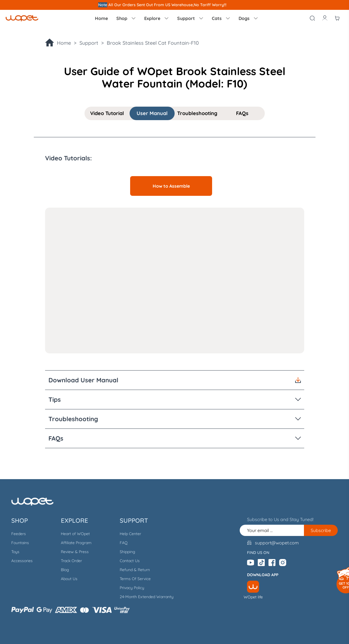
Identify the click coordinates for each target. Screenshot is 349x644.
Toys (15, 552)
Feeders (19, 534)
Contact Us (130, 561)
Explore (156, 18)
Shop (126, 18)
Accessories (22, 561)
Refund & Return (135, 570)
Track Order (71, 561)
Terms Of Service (135, 579)
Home (101, 18)
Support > (93, 43)
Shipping (127, 552)
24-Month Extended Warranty (147, 597)
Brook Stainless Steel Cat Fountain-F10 (153, 43)
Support (190, 18)
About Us (69, 579)
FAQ (124, 543)
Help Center (130, 534)
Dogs (248, 18)
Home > (68, 43)
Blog (65, 570)
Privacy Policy (132, 588)
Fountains (20, 543)
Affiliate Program (76, 543)
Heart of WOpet (75, 534)
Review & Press (75, 552)
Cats (221, 18)
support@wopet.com (277, 543)
